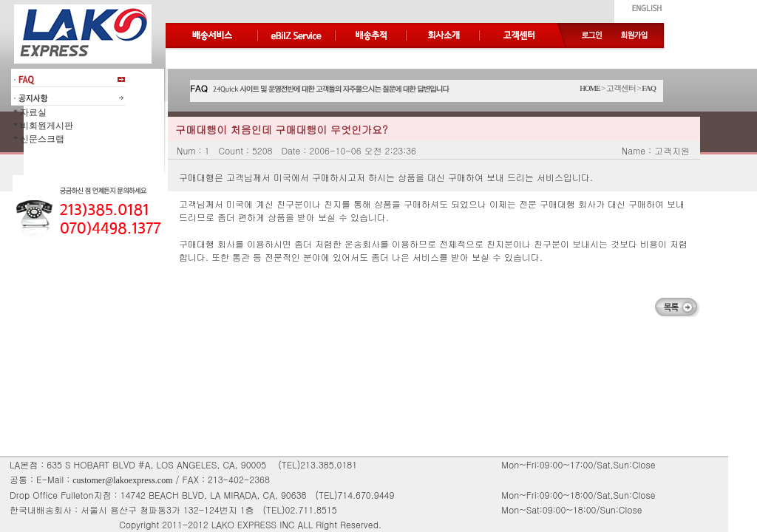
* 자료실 (29, 112)
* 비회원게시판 (42, 126)
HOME (590, 88)
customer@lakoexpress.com (122, 480)
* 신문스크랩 (38, 139)
